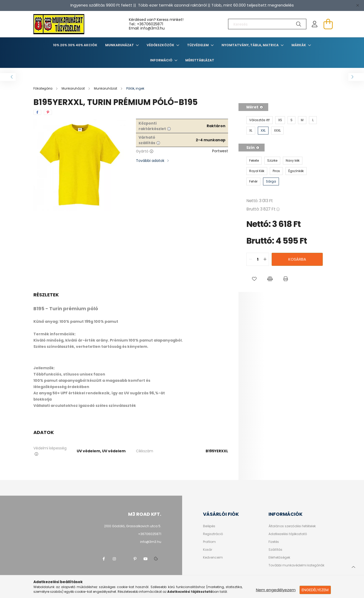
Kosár (208, 550)
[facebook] (37, 112)
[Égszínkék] (296, 171)
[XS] (280, 120)
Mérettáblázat (200, 60)
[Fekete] (254, 161)
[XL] (251, 131)
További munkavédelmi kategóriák (296, 565)
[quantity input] (258, 259)
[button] (254, 279)
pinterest (135, 559)
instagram (114, 559)
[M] (302, 120)
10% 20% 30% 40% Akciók (75, 45)
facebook (104, 559)
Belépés (209, 526)
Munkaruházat (120, 45)
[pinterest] (48, 112)
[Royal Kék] (257, 171)
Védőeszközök (161, 45)
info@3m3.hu (151, 542)
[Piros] (276, 171)
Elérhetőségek (279, 558)
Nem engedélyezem (276, 590)
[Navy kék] (293, 161)
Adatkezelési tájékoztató (288, 534)
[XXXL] (277, 131)
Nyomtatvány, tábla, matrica (250, 45)
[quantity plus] (265, 259)
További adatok (150, 161)
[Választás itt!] (259, 120)
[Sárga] (271, 181)
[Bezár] (357, 5)
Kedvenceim (213, 558)
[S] (291, 120)
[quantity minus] (250, 259)
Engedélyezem (315, 590)
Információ (162, 60)
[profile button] (315, 24)
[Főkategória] (43, 88)
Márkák (299, 45)
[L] (313, 120)
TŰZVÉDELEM (198, 45)
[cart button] (328, 24)
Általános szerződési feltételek (292, 526)
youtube (146, 559)
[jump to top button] (353, 566)
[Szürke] (272, 161)
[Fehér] (253, 181)
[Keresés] (267, 24)
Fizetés (274, 542)
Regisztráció (213, 534)
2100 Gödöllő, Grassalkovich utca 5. (133, 526)
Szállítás (275, 550)
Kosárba (297, 259)
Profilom (209, 542)
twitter (125, 559)
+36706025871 (150, 24)
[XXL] (263, 131)
